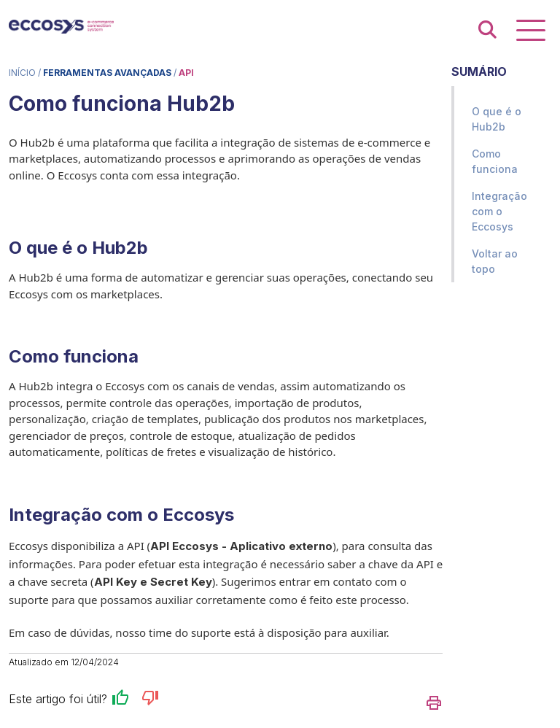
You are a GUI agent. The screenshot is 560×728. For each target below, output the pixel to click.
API (186, 73)
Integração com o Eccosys (499, 211)
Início (22, 73)
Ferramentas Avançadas (107, 73)
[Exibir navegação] (531, 30)
